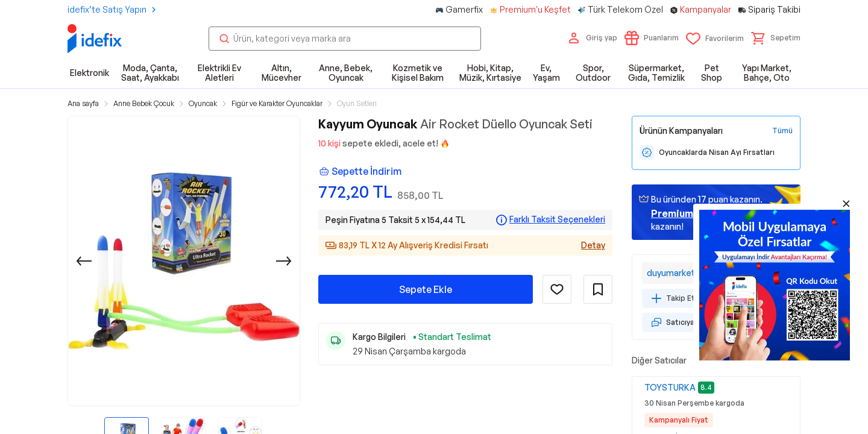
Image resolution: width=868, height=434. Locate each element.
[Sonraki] (284, 261)
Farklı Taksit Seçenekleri (557, 219)
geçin (688, 213)
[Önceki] (84, 261)
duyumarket (671, 273)
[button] (776, 38)
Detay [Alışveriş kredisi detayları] (593, 245)
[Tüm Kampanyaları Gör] (782, 131)
